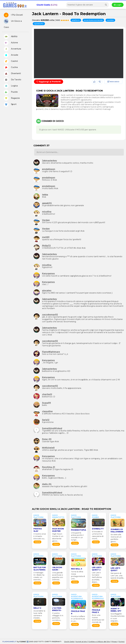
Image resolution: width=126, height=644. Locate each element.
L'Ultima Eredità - (57, 609)
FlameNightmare (51, 352)
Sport (10, 104)
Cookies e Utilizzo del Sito (99, 642)
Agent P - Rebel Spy (116, 610)
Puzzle (11, 92)
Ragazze (12, 98)
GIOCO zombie (95, 516)
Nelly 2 (37, 608)
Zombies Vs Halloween (117, 530)
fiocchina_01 (49, 467)
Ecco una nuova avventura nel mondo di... (98, 619)
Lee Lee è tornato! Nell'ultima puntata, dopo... (97, 577)
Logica (11, 86)
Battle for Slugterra (40, 569)
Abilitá (11, 37)
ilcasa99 (46, 403)
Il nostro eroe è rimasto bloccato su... (40, 536)
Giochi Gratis (43, 5)
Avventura (12, 49)
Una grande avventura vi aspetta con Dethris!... (58, 576)
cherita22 (47, 394)
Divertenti (12, 74)
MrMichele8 (48, 448)
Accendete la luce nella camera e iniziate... (39, 614)
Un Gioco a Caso (13, 24)
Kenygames (48, 273)
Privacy (114, 642)
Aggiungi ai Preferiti (49, 82)
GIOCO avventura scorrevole (77, 596)
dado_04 (47, 484)
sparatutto (39, 24)
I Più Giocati (13, 15)
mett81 (46, 237)
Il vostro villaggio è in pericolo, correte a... (58, 617)
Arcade (11, 55)
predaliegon (49, 169)
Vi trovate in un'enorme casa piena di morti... (98, 535)
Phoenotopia (79, 530)
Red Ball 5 (77, 569)
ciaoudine (47, 411)
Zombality (98, 529)
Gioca (37, 542)
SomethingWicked (52, 428)
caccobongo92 (50, 315)
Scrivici (122, 642)
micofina (47, 212)
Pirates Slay (38, 530)
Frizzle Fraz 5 (96, 611)
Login (118, 5)
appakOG (47, 203)
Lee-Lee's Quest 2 (97, 569)
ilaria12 (46, 420)
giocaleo (47, 291)
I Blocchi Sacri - (57, 569)
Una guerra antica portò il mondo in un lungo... (77, 536)
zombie (110, 20)
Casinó (11, 61)
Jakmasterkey (50, 161)
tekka (45, 195)
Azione (11, 43)
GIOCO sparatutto (58, 516)
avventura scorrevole (93, 20)
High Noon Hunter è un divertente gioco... (58, 537)
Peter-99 (47, 439)
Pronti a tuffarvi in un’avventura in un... (78, 619)
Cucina (11, 67)
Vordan (46, 220)
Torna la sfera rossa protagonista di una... (78, 575)
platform (76, 20)
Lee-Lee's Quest (115, 569)
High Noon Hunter (58, 530)
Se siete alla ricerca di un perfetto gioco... (116, 538)
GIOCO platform (38, 516)
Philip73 (46, 246)
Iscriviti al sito (82, 642)
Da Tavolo (12, 80)
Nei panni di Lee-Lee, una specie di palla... (118, 576)
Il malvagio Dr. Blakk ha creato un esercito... (39, 576)
